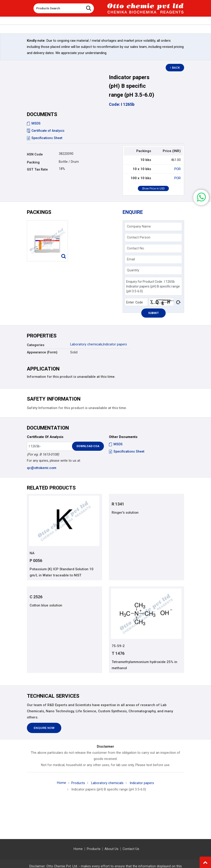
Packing (33, 162)
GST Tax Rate (37, 169)
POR (178, 169)
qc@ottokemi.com (42, 468)
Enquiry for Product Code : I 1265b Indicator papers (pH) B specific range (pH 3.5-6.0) (153, 286)
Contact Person (139, 237)
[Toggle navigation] (27, 7)
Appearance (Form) (42, 352)
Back (175, 68)
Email (131, 259)
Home (62, 783)
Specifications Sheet (45, 138)
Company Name (139, 226)
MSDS (34, 123)
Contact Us (131, 849)
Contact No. (136, 248)
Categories (36, 345)
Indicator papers (115, 344)
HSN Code (35, 154)
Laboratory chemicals (86, 344)
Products (78, 783)
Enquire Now (44, 728)
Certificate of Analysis (46, 131)
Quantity (133, 270)
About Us (112, 849)
